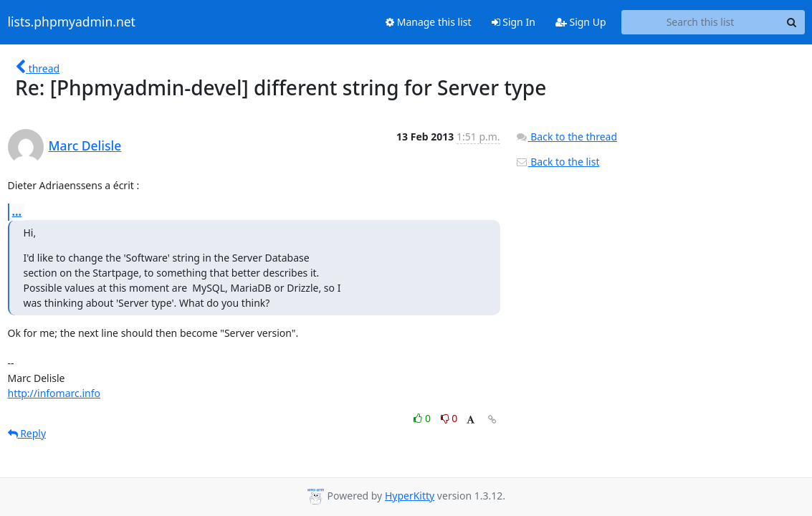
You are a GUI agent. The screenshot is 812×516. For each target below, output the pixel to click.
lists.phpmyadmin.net (72, 22)
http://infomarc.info (54, 393)
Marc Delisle (85, 145)
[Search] (792, 22)
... (17, 211)
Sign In (514, 22)
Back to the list (558, 162)
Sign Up (581, 22)
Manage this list (429, 22)
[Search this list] (701, 22)
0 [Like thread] (423, 418)
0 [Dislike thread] (449, 418)
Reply (27, 433)
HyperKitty (410, 496)
